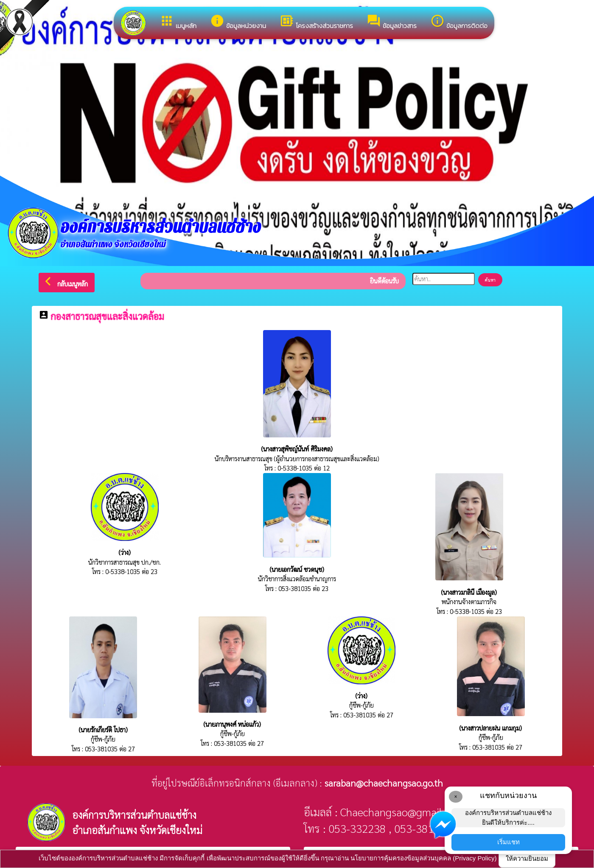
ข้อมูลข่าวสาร (392, 22)
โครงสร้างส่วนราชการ (316, 22)
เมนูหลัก (178, 22)
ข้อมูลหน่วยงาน (238, 22)
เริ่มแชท (509, 842)
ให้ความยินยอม (527, 858)
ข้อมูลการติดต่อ (459, 22)
